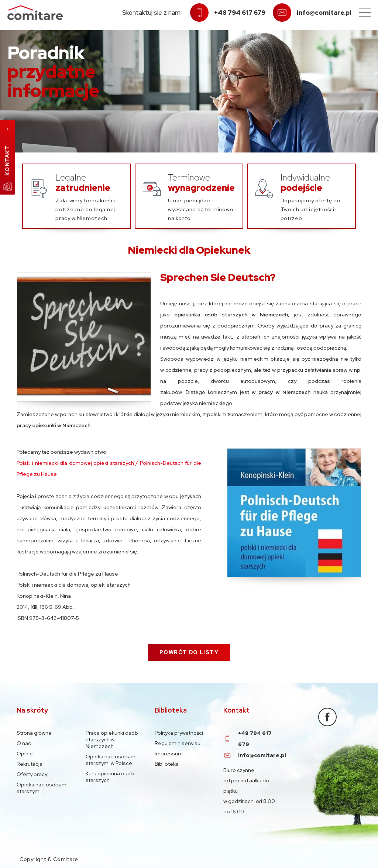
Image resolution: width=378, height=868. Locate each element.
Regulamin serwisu (178, 743)
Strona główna (34, 733)
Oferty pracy (32, 774)
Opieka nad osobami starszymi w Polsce (111, 760)
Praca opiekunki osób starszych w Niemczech (112, 740)
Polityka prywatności (179, 733)
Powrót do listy (189, 652)
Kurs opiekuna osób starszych (110, 777)
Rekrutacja (30, 764)
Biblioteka (167, 764)
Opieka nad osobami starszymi (42, 788)
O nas (24, 743)
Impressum (169, 754)
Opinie (25, 754)
